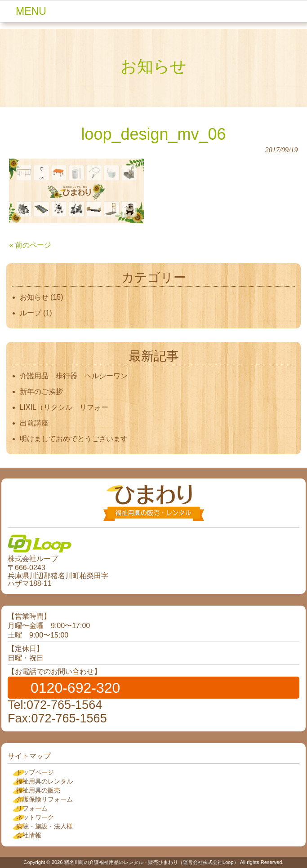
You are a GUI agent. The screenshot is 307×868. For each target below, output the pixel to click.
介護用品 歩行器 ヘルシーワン (74, 376)
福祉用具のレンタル (44, 781)
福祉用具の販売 (38, 790)
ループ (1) (36, 313)
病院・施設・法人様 (44, 826)
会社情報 (29, 835)
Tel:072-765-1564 (55, 705)
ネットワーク (35, 817)
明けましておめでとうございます (74, 439)
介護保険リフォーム (44, 799)
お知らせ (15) (42, 297)
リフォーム (32, 808)
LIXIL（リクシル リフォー (64, 407)
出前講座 (34, 423)
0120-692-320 (75, 688)
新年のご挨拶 (45, 392)
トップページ (35, 772)
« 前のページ (30, 245)
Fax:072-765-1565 (57, 718)
